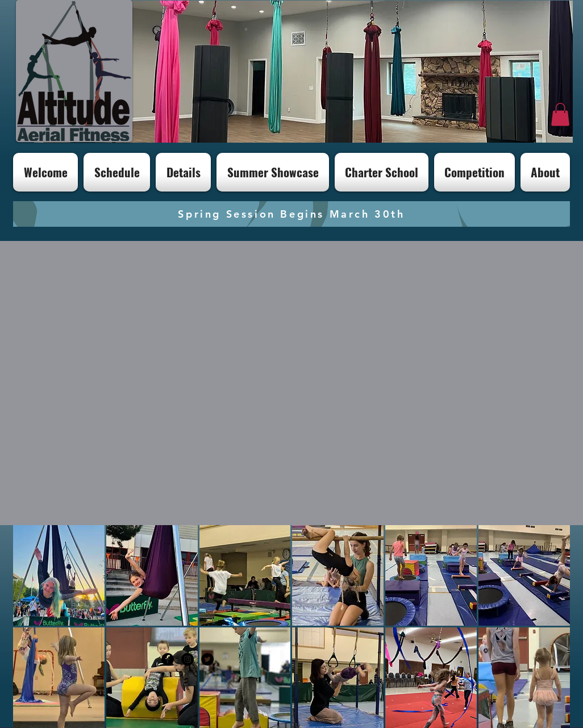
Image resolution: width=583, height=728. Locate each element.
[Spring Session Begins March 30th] (291, 214)
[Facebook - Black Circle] (168, 659)
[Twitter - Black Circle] (207, 659)
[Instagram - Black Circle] (188, 659)
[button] (560, 115)
